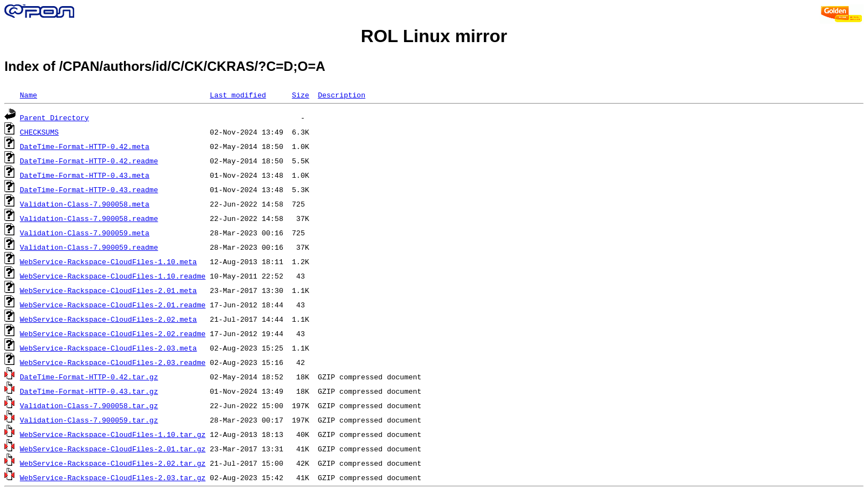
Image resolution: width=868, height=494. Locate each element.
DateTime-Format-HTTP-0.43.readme (89, 189)
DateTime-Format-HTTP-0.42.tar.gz (89, 377)
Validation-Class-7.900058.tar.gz (89, 405)
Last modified (238, 95)
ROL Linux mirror (434, 36)
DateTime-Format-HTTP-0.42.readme (89, 161)
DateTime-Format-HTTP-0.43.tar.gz (89, 391)
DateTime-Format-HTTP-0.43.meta (85, 175)
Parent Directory (55, 117)
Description (342, 95)
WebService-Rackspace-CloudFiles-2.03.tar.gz (113, 477)
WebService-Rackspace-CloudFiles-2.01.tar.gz (113, 449)
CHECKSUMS (39, 132)
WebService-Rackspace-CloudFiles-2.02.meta (108, 319)
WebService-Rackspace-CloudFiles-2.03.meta (108, 348)
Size (300, 95)
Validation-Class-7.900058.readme (89, 218)
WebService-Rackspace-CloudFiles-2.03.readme (113, 362)
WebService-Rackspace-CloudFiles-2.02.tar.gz (113, 463)
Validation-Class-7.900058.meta (85, 204)
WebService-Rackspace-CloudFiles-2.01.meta (108, 290)
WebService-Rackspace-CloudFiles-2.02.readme (113, 333)
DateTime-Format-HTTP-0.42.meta (85, 146)
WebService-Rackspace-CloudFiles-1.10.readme (113, 276)
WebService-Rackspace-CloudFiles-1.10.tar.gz (113, 434)
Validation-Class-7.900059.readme (89, 247)
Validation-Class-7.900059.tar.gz (89, 420)
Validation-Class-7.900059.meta (85, 233)
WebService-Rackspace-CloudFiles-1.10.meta (108, 261)
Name (29, 95)
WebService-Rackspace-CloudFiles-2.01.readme (113, 305)
